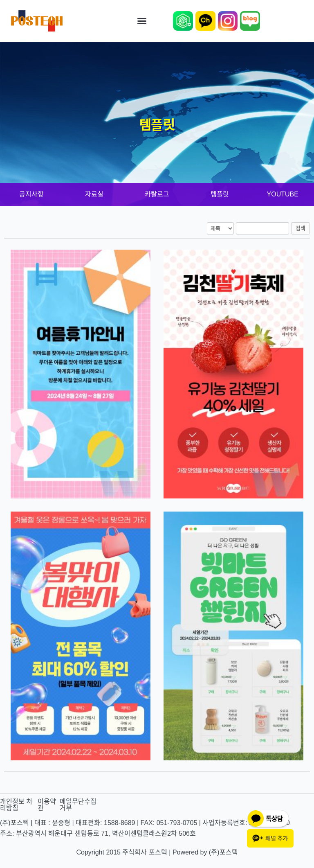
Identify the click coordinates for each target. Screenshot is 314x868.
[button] (142, 21)
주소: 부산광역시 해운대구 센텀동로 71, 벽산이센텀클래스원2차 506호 (98, 833)
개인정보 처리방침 (16, 805)
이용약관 (47, 805)
